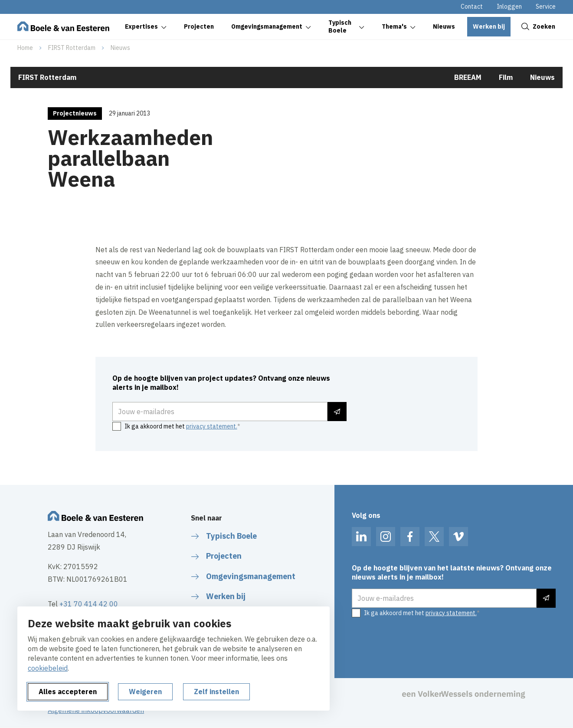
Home (25, 48)
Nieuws (120, 48)
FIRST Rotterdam (72, 48)
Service (546, 7)
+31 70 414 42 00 (89, 604)
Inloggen (509, 7)
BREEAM (468, 77)
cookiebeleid (48, 668)
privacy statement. (212, 426)
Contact (472, 7)
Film (506, 77)
